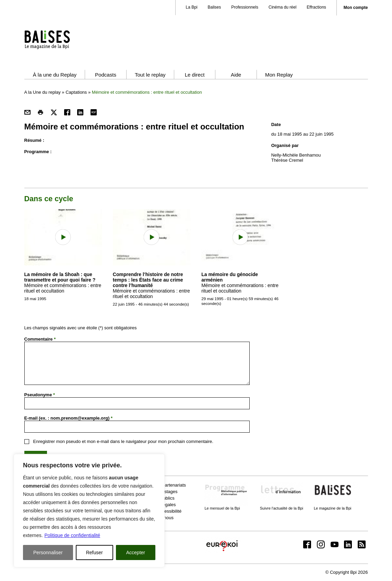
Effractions (316, 7)
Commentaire (40, 339)
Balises (215, 7)
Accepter (136, 552)
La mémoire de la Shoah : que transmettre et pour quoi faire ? (60, 277)
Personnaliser (48, 552)
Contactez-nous (158, 518)
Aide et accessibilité (162, 511)
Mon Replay (279, 75)
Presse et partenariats (164, 485)
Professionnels (245, 7)
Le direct (195, 75)
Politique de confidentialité (72, 535)
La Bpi (192, 7)
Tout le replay (150, 75)
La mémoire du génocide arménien (230, 277)
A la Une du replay (43, 92)
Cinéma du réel (282, 7)
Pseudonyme (40, 395)
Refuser (94, 552)
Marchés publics (158, 498)
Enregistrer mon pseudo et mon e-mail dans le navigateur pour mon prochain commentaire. (123, 441)
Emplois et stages (160, 492)
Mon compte (356, 8)
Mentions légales (159, 505)
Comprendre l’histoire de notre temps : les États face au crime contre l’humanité (148, 280)
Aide (236, 75)
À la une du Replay (55, 75)
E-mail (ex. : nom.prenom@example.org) (69, 418)
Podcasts (106, 75)
